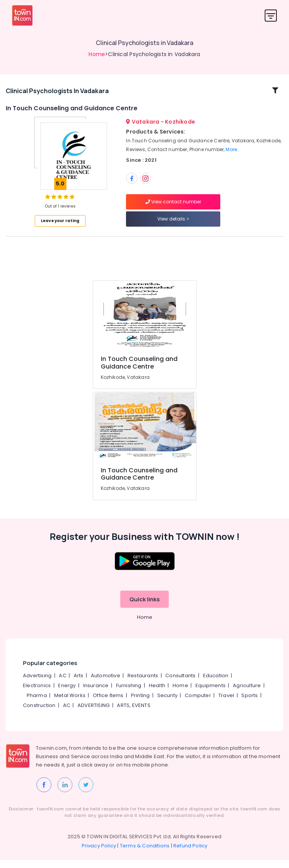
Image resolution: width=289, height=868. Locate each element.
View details (173, 223)
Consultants (180, 684)
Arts (79, 684)
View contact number (173, 206)
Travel (226, 703)
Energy (67, 693)
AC (62, 684)
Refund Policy (191, 854)
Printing (140, 703)
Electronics (37, 693)
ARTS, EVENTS (133, 713)
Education (216, 684)
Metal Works (70, 703)
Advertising (37, 684)
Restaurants (143, 684)
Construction (39, 713)
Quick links (144, 607)
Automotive (106, 684)
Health (157, 693)
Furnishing (129, 693)
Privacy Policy (99, 854)
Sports (249, 703)
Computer (198, 703)
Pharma (37, 703)
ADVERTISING (94, 713)
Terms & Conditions (145, 854)
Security (168, 703)
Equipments (211, 693)
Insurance (96, 693)
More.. (232, 153)
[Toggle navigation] (271, 15)
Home (97, 54)
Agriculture (247, 693)
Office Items (108, 703)
